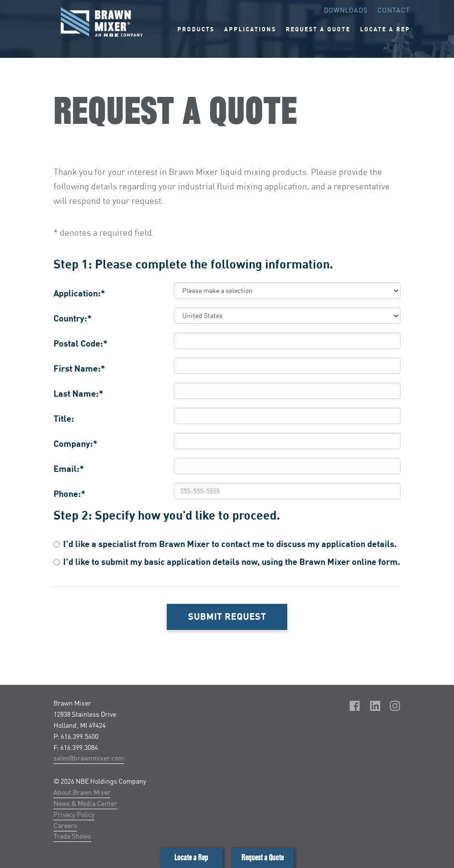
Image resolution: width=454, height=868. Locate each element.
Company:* (75, 443)
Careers (65, 825)
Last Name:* (78, 393)
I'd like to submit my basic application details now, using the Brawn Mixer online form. (227, 561)
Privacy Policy (74, 814)
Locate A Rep (385, 29)
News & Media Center (85, 803)
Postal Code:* (80, 343)
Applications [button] (250, 29)
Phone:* (69, 494)
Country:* (73, 318)
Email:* (69, 468)
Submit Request (227, 616)
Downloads (346, 10)
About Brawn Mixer (82, 792)
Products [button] (196, 29)
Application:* (79, 293)
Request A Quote (318, 29)
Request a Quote (263, 858)
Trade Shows (72, 836)
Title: (64, 418)
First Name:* (79, 368)
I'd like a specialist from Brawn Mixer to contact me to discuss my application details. (225, 544)
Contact (394, 10)
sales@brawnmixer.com (89, 758)
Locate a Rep (191, 858)
